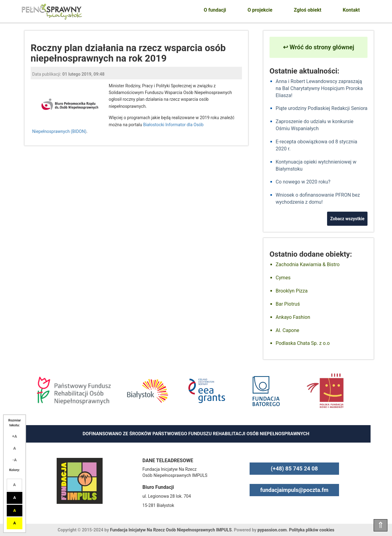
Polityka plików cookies (312, 530)
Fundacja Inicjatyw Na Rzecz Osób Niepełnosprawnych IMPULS (171, 530)
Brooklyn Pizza (292, 291)
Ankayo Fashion (293, 317)
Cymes (283, 278)
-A (15, 460)
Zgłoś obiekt (307, 10)
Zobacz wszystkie (347, 219)
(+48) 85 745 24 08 (294, 468)
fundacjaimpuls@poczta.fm (294, 490)
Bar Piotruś (288, 304)
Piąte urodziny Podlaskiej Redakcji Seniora (322, 108)
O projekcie (260, 10)
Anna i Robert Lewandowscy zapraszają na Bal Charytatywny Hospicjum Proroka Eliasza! (319, 88)
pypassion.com (272, 530)
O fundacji (215, 10)
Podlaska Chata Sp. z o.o (303, 343)
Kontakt (351, 10)
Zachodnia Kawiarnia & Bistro (308, 264)
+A (15, 436)
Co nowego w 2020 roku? (303, 182)
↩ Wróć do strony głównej (319, 47)
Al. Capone (287, 330)
